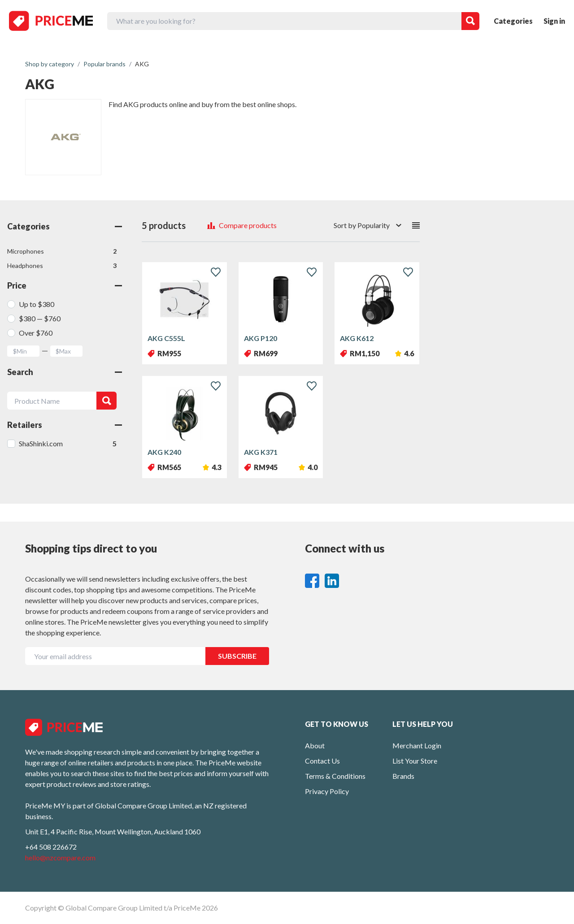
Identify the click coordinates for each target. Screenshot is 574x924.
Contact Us (322, 761)
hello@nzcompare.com (60, 857)
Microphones (62, 251)
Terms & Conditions (335, 776)
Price (65, 285)
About (315, 745)
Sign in (554, 21)
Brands (403, 776)
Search (65, 372)
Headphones (62, 266)
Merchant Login (417, 745)
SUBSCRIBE (237, 656)
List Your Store (415, 761)
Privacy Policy (327, 791)
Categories (513, 21)
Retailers (65, 425)
